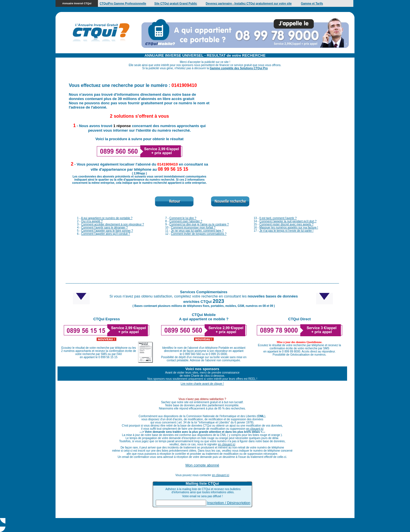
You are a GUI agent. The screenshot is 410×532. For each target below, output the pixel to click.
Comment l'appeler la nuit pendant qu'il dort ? (288, 221)
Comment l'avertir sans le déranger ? (104, 228)
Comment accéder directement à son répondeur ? (113, 224)
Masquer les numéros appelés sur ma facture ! (289, 228)
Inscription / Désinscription (229, 503)
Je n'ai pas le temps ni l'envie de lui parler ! (286, 231)
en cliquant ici (255, 429)
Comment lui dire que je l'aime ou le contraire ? (199, 224)
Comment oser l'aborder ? (186, 221)
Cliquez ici (239, 525)
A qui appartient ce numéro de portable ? (107, 218)
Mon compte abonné (202, 465)
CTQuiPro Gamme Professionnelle (123, 4)
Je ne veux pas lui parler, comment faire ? (197, 231)
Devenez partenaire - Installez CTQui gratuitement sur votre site (249, 4)
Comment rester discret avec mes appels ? (286, 224)
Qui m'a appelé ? (92, 221)
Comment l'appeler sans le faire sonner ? (107, 231)
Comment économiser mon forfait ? (193, 228)
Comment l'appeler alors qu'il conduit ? (106, 234)
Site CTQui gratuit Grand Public (176, 4)
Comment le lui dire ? (183, 218)
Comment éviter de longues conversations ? (199, 234)
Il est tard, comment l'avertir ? (278, 218)
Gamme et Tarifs (312, 4)
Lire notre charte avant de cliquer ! (202, 384)
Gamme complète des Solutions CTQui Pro (239, 68)
